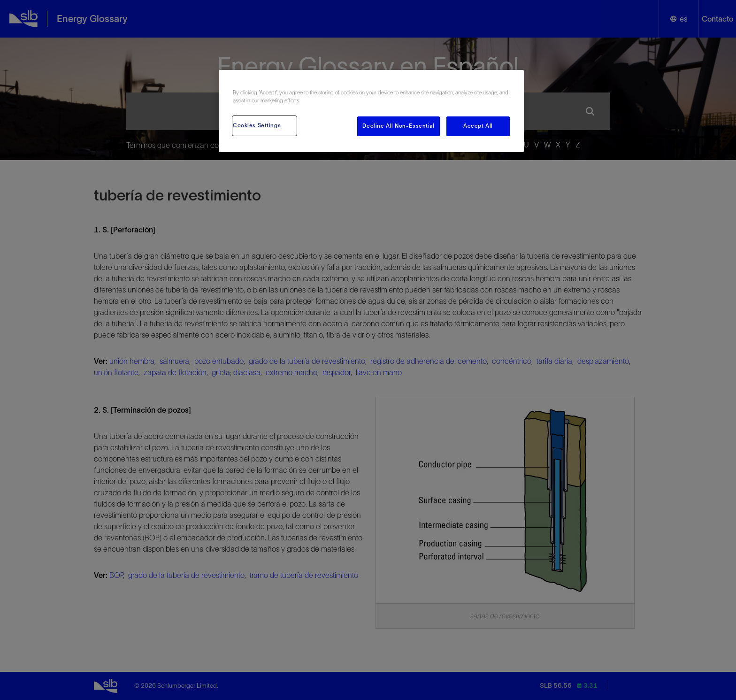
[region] (371, 111)
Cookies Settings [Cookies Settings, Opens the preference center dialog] (257, 125)
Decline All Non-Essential (398, 126)
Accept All (478, 126)
